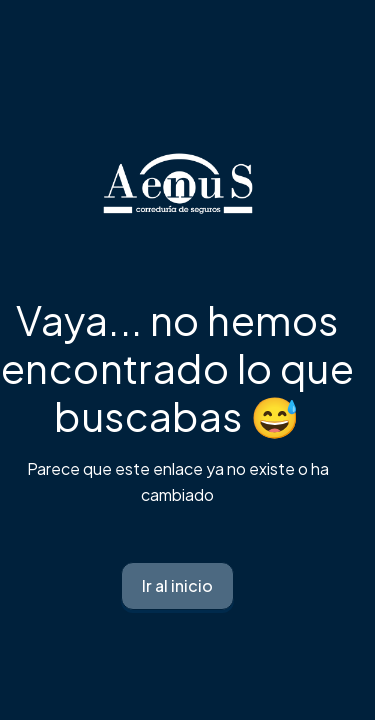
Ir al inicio (177, 585)
